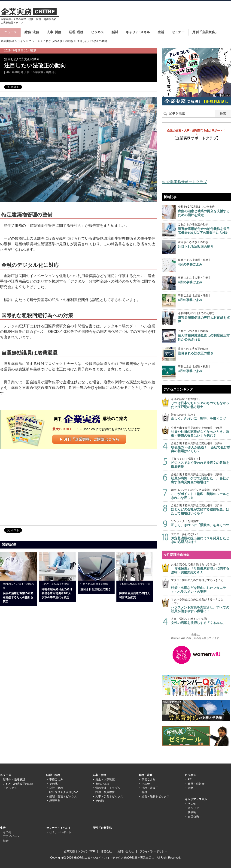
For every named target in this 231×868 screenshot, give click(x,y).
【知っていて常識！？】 (201, 463)
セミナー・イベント (59, 828)
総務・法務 (146, 775)
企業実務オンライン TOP (79, 851)
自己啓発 (193, 817)
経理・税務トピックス (63, 796)
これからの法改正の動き (58, 41)
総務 (144, 792)
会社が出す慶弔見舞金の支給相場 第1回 (201, 509)
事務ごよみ (56, 779)
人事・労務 (99, 775)
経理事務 (55, 801)
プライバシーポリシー (153, 851)
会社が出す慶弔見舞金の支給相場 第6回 (201, 479)
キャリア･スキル (138, 32)
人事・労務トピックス (109, 796)
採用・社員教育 (105, 792)
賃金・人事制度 (105, 779)
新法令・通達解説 (14, 779)
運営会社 (106, 851)
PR (190, 779)
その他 (53, 784)
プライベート (11, 836)
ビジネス (97, 32)
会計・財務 (56, 788)
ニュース (10, 32)
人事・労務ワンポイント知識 (201, 621)
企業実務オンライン (13, 41)
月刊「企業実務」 (205, 32)
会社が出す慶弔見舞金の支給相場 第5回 (201, 432)
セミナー (178, 32)
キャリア (193, 808)
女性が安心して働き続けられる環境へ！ (201, 568)
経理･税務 (76, 32)
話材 (115, 32)
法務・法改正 (150, 788)
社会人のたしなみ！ (201, 417)
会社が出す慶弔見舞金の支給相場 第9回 (201, 447)
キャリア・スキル (196, 799)
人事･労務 (54, 32)
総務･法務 (32, 32)
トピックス (10, 788)
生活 (161, 32)
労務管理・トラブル (108, 788)
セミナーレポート (60, 832)
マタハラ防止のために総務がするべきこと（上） (201, 586)
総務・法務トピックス (155, 796)
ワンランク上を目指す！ (201, 523)
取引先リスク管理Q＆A (64, 792)
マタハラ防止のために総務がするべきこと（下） (201, 606)
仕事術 (192, 812)
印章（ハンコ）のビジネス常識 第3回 (201, 494)
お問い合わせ (126, 851)
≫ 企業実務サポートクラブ (184, 182)
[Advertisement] (39, 487)
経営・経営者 (196, 784)
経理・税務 (53, 775)
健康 (6, 841)
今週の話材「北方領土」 (201, 403)
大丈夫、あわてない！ (201, 538)
